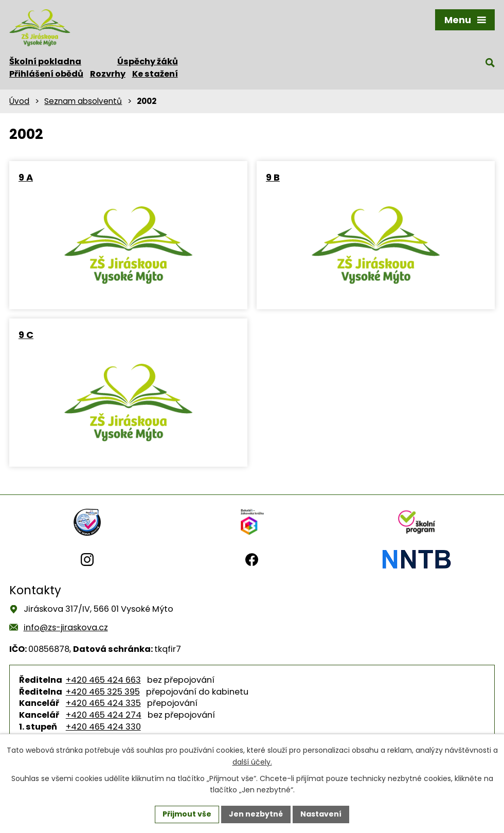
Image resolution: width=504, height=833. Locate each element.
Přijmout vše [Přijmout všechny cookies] (187, 814)
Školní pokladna (45, 61)
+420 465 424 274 (104, 715)
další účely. (252, 762)
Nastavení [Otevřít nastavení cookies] (321, 814)
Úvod (19, 101)
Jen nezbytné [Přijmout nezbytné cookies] (256, 814)
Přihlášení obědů (46, 74)
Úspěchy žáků (148, 61)
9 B (273, 177)
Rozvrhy (108, 74)
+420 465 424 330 (103, 727)
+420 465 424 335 (103, 703)
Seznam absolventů (83, 101)
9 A (26, 177)
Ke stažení (155, 74)
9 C (26, 335)
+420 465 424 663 (103, 680)
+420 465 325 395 (103, 692)
